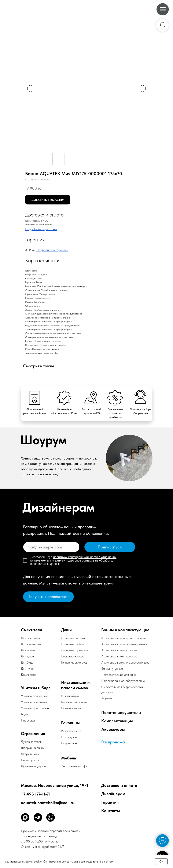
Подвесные (69, 743)
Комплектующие (117, 721)
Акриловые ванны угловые (119, 650)
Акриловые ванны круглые (119, 656)
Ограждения (33, 734)
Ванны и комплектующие (125, 630)
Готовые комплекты (74, 702)
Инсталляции (70, 696)
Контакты (111, 811)
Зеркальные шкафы (74, 766)
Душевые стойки (72, 644)
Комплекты (28, 675)
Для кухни (27, 668)
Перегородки (30, 760)
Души (66, 630)
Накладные (69, 737)
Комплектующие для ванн (119, 675)
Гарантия (110, 802)
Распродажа (113, 742)
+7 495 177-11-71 (36, 794)
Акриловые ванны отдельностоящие (125, 662)
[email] (51, 547)
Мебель (69, 758)
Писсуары (28, 720)
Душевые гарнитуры (75, 650)
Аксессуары (113, 729)
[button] (48, 597)
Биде (24, 714)
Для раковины (30, 638)
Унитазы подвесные (34, 696)
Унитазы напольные (34, 702)
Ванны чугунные (112, 668)
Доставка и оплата (119, 785)
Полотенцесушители (121, 712)
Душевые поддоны (33, 766)
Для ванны (28, 650)
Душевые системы (74, 638)
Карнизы (107, 698)
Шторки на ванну (33, 748)
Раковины (70, 723)
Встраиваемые (71, 731)
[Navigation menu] (163, 9)
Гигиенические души (75, 662)
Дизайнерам (113, 794)
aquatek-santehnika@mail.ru (48, 803)
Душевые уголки (32, 742)
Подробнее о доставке (41, 229)
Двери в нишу (30, 754)
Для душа (27, 656)
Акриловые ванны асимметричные (124, 644)
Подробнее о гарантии (52, 250)
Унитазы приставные (35, 708)
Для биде (27, 662)
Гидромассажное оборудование (123, 681)
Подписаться (110, 547)
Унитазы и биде (36, 688)
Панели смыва (71, 708)
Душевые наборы (73, 656)
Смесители (32, 630)
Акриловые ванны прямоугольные (124, 638)
